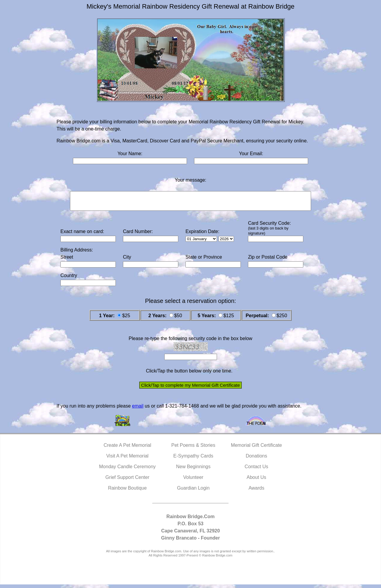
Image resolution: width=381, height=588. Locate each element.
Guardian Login (193, 492)
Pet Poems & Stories (193, 449)
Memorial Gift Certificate (257, 449)
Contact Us (256, 470)
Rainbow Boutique (127, 492)
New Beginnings (193, 470)
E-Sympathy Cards (193, 459)
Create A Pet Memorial (127, 449)
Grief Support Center (127, 481)
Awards (256, 492)
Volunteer (193, 481)
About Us (257, 481)
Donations (256, 459)
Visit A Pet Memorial (127, 459)
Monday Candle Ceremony (127, 470)
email (138, 409)
